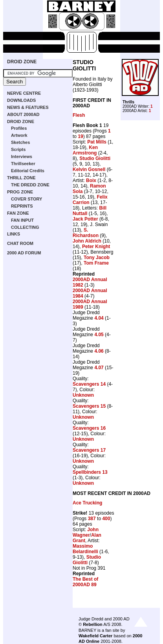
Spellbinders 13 (90, 472)
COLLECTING (25, 227)
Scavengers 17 (89, 450)
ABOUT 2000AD (23, 114)
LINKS (14, 234)
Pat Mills (97, 142)
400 (106, 519)
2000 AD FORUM (24, 253)
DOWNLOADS (21, 100)
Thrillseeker (23, 164)
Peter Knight (96, 247)
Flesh (79, 115)
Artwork (19, 135)
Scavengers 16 (89, 428)
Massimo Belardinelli (85, 549)
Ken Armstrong (85, 150)
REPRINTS (22, 206)
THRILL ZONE (21, 178)
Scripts (18, 149)
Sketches (20, 142)
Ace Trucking (87, 503)
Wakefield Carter (95, 636)
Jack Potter (85, 219)
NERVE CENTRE (24, 93)
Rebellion (93, 624)
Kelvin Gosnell (89, 169)
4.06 (99, 351)
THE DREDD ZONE (30, 185)
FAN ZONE (18, 213)
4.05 (99, 335)
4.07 (99, 368)
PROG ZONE (20, 192)
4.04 (99, 318)
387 (92, 519)
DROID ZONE (22, 62)
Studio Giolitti (95, 158)
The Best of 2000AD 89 (85, 582)
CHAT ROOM (20, 243)
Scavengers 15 (89, 406)
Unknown (83, 395)
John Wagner (86, 532)
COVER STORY (27, 199)
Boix (91, 180)
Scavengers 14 (89, 384)
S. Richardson (86, 233)
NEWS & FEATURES (28, 107)
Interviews (22, 156)
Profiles (19, 128)
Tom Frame (96, 263)
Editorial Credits (28, 171)
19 (80, 136)
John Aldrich (87, 241)
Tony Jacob (97, 258)
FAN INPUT (22, 220)
